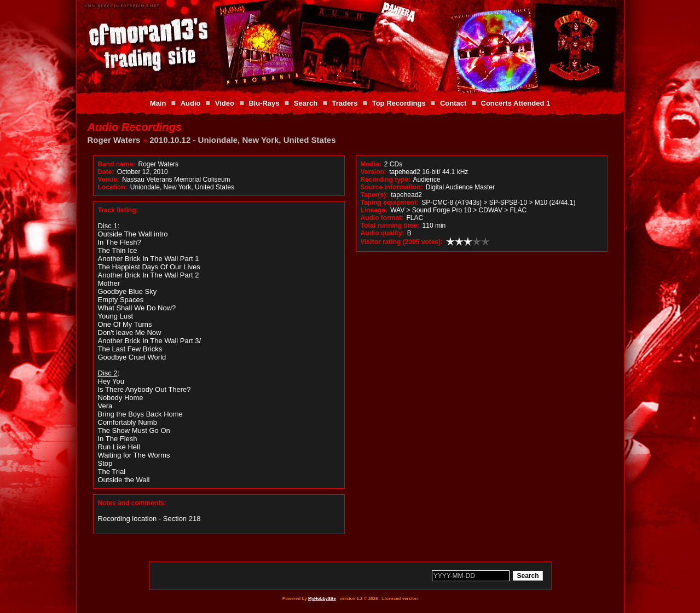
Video (225, 103)
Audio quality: (383, 233)
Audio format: (382, 218)
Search (306, 103)
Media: (371, 164)
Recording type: (386, 180)
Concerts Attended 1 (516, 103)
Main (158, 103)
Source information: (392, 187)
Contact (453, 103)
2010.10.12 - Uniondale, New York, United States (242, 140)
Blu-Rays (264, 103)
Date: (106, 172)
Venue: (109, 180)
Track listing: (118, 210)
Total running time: (390, 225)
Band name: (117, 164)
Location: (113, 187)
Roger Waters (114, 140)
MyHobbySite (322, 598)
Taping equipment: (390, 203)
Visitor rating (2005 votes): (402, 242)
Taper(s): (374, 195)
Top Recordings (399, 103)
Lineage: (374, 210)
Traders (345, 103)
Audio (191, 103)
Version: (374, 172)
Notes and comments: (132, 503)
